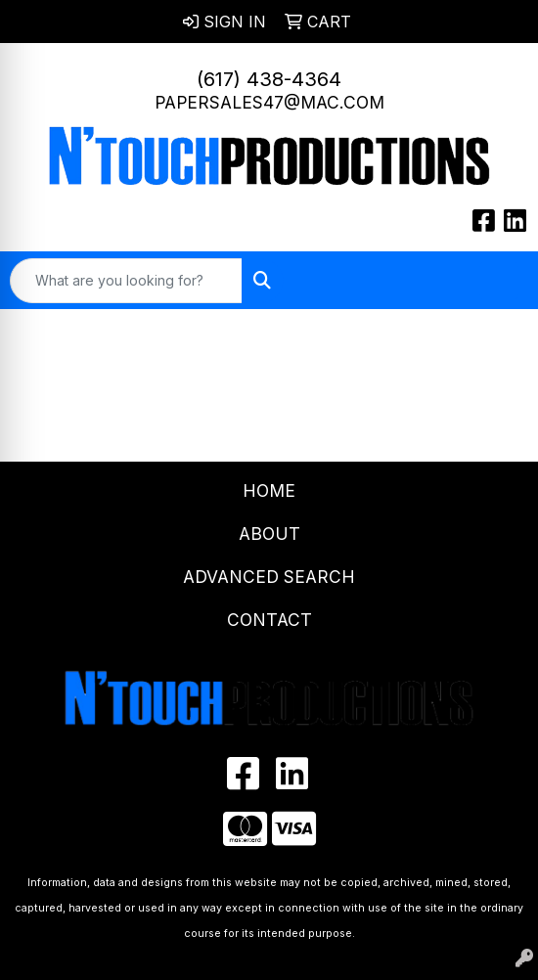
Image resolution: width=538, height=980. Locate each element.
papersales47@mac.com (269, 102)
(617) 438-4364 (269, 79)
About (269, 534)
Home (269, 490)
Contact (269, 620)
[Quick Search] (126, 281)
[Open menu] (499, 281)
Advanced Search (269, 577)
